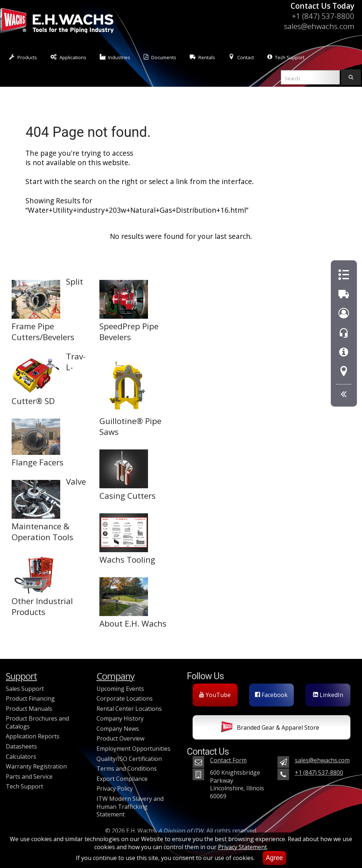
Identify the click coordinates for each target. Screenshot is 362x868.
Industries (115, 57)
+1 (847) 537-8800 (323, 16)
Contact (241, 57)
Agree (274, 858)
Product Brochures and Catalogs (37, 722)
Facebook (271, 695)
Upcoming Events (120, 689)
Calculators (21, 757)
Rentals (202, 57)
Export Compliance (122, 779)
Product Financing (30, 698)
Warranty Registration (36, 766)
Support (21, 676)
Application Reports (33, 736)
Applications (68, 57)
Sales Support (25, 689)
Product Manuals (29, 709)
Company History (120, 718)
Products (23, 57)
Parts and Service (29, 777)
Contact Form (228, 760)
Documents (160, 57)
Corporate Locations (125, 698)
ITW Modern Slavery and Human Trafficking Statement (130, 806)
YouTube (215, 695)
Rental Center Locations (129, 709)
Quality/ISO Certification (129, 759)
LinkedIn (328, 695)
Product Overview (120, 738)
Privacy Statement (242, 847)
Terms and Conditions (127, 769)
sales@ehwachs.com (319, 26)
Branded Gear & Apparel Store (270, 728)
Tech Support (286, 57)
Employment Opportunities (133, 749)
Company (116, 676)
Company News (118, 729)
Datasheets (21, 746)
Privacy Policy (115, 788)
